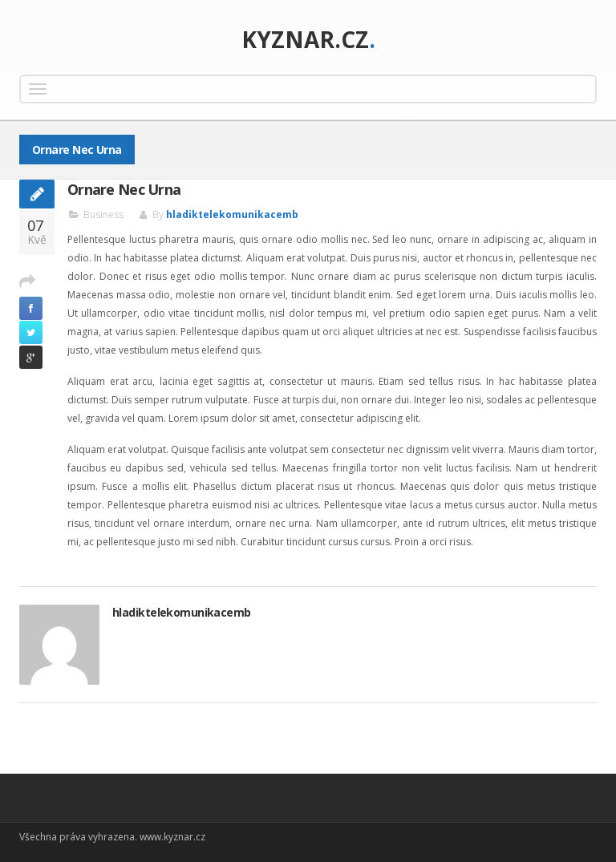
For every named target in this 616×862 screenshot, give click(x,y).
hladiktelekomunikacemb (232, 214)
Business (103, 214)
